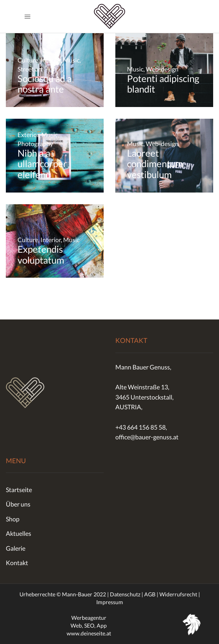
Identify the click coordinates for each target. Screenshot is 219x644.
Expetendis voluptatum (41, 254)
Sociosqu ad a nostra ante (45, 84)
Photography (35, 144)
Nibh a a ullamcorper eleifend (42, 164)
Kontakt (17, 563)
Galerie (16, 548)
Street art (30, 69)
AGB (150, 594)
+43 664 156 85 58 (140, 427)
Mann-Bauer (77, 594)
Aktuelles (19, 533)
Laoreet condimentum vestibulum (155, 164)
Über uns (18, 504)
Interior (51, 60)
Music (71, 60)
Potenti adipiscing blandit (163, 84)
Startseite (19, 490)
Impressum (110, 602)
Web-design (162, 69)
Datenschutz (125, 594)
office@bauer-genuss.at (147, 437)
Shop (13, 519)
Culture (28, 60)
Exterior (28, 135)
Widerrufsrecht (178, 594)
